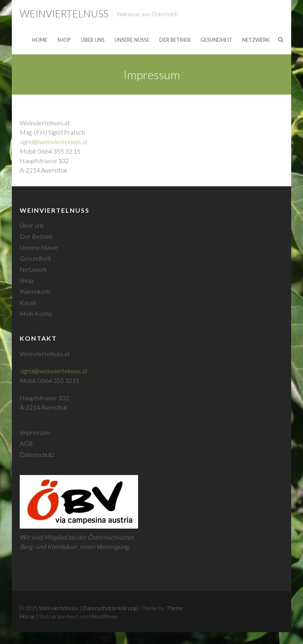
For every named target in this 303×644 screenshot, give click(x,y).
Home (40, 40)
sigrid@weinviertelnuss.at (54, 142)
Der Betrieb (175, 40)
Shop (64, 40)
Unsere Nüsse (132, 40)
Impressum (35, 432)
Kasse (28, 302)
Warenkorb (35, 291)
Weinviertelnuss (64, 13)
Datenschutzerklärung (110, 608)
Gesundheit (216, 40)
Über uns (93, 40)
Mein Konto (36, 313)
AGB (26, 443)
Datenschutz (37, 454)
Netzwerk (256, 40)
